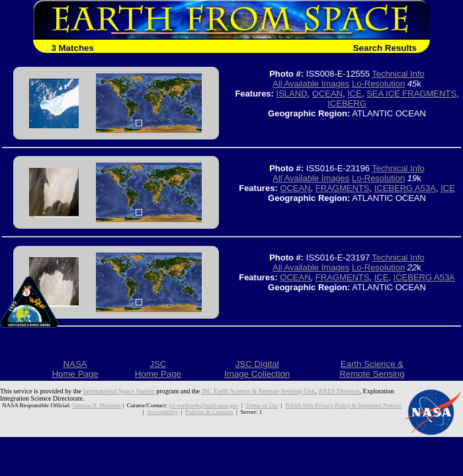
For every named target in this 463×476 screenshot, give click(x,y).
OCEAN (327, 94)
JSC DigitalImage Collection (257, 369)
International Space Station (119, 391)
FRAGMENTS (343, 188)
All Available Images (311, 84)
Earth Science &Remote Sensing (372, 369)
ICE (355, 94)
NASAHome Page (75, 369)
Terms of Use (262, 405)
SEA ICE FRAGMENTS (411, 94)
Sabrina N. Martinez (97, 405)
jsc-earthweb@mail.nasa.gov (203, 405)
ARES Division (339, 391)
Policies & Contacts (209, 412)
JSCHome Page (158, 369)
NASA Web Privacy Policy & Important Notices (343, 405)
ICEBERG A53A (405, 188)
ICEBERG (347, 103)
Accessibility (162, 412)
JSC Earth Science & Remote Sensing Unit (258, 391)
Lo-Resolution (378, 84)
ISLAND (292, 94)
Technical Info (398, 74)
